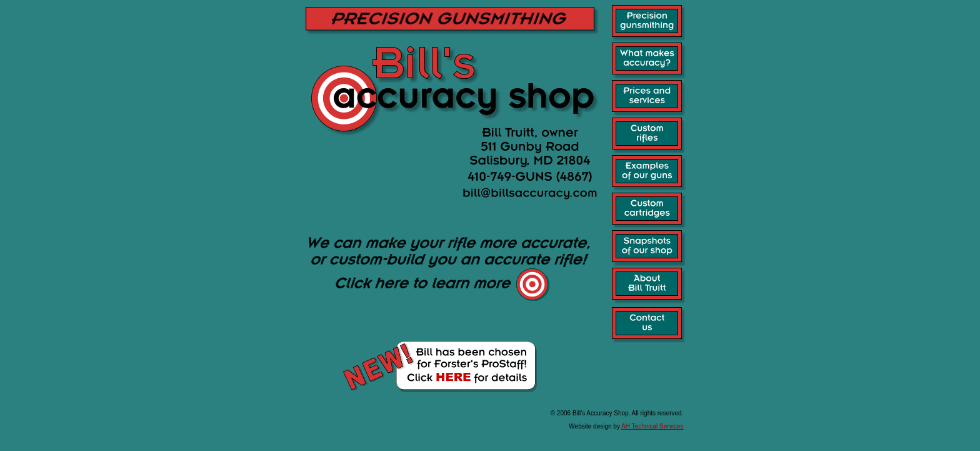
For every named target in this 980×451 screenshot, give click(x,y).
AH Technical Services (652, 426)
